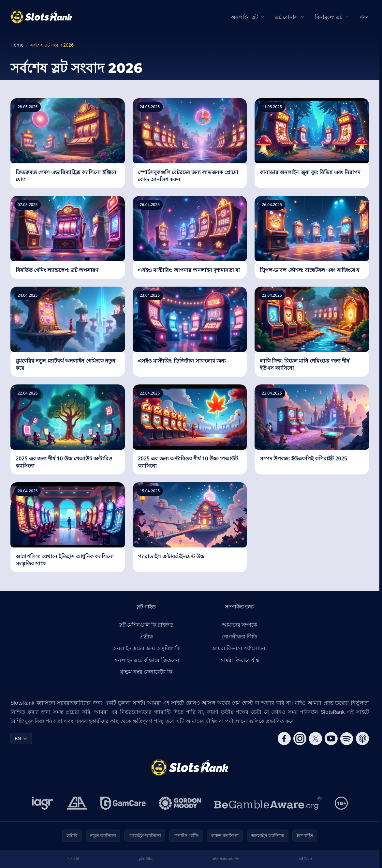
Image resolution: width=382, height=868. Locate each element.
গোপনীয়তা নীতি (239, 636)
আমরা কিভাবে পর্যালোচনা (239, 648)
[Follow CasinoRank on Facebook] (284, 739)
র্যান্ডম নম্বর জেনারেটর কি (146, 672)
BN (21, 738)
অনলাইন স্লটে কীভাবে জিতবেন (146, 660)
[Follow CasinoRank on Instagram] (300, 739)
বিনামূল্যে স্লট (329, 17)
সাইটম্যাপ (305, 859)
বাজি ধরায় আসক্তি (226, 859)
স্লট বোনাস (286, 17)
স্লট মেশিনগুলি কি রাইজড (146, 625)
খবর (364, 17)
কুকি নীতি (146, 859)
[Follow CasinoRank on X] (316, 739)
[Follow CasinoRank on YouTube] (331, 739)
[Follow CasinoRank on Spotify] (347, 739)
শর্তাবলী (73, 859)
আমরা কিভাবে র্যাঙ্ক (239, 660)
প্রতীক (146, 636)
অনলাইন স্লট (244, 17)
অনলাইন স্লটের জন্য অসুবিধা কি (147, 648)
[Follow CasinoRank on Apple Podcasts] (362, 739)
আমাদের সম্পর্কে (239, 625)
